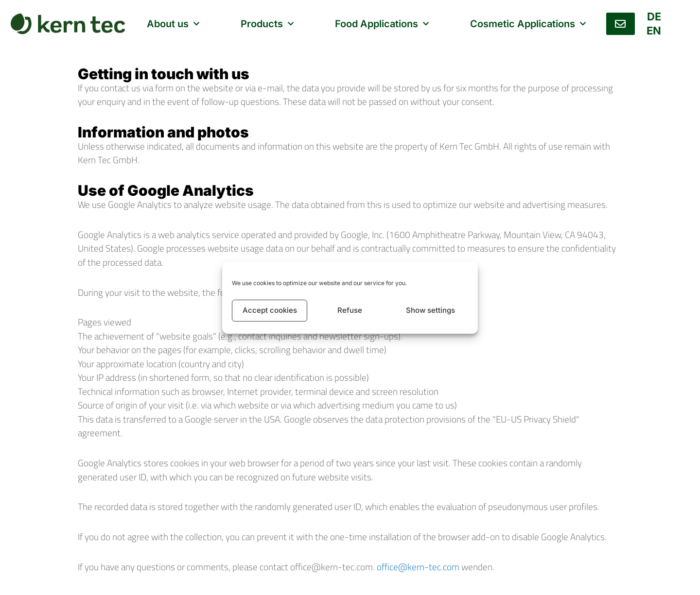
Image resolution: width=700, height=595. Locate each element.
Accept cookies (270, 310)
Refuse (350, 310)
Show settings (430, 310)
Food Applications (382, 24)
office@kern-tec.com (418, 567)
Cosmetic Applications (528, 24)
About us (173, 24)
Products (267, 24)
